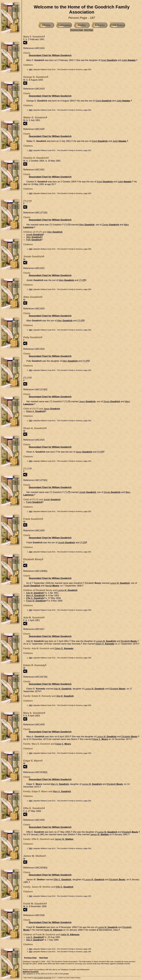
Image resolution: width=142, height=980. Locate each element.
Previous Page (77, 30)
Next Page (89, 30)
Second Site (48, 978)
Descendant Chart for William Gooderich (50, 55)
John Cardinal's (39, 978)
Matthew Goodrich (31, 972)
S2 (31, 69)
